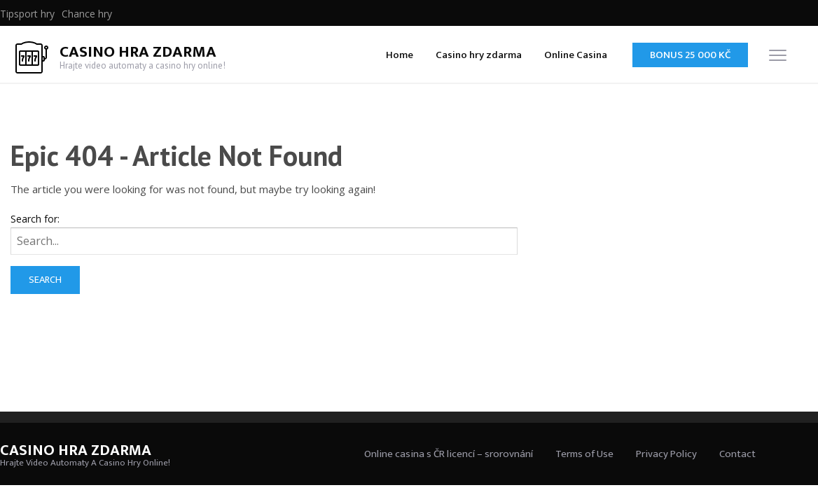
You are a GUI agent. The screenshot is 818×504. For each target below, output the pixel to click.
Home (400, 55)
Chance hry (87, 14)
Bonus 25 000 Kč (690, 55)
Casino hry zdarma (479, 55)
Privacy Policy (666, 454)
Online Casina (576, 55)
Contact (737, 454)
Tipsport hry (27, 14)
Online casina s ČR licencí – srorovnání (449, 454)
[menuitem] (27, 14)
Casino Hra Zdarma (138, 52)
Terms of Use (584, 454)
